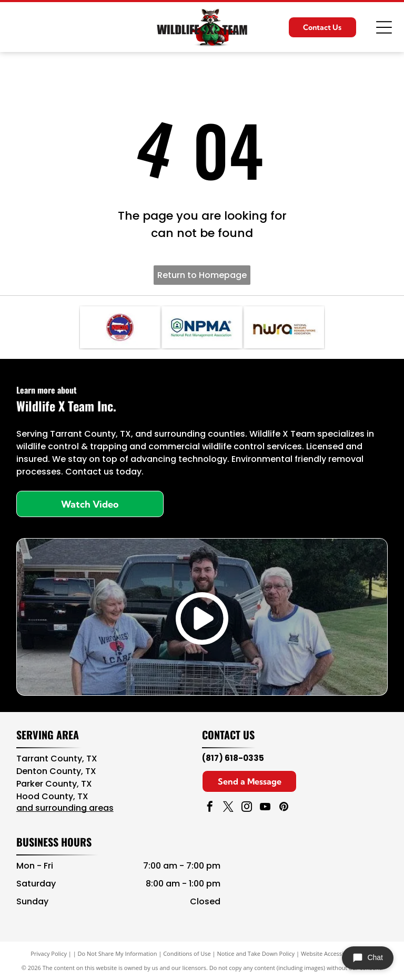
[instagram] (247, 808)
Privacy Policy (49, 953)
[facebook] (210, 808)
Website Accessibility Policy (337, 953)
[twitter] (228, 808)
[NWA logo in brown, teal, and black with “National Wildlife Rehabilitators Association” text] (284, 327)
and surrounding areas (65, 808)
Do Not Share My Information (118, 953)
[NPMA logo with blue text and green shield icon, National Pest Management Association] (202, 327)
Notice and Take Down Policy (256, 953)
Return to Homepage (202, 275)
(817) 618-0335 (233, 758)
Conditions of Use (187, 953)
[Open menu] (384, 27)
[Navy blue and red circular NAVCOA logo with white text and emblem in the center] (120, 327)
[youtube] (265, 808)
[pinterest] (284, 808)
